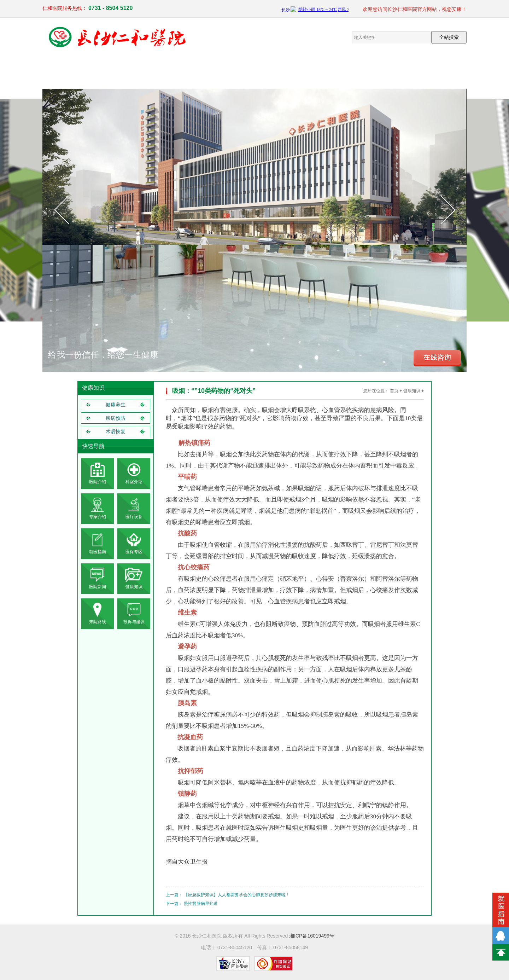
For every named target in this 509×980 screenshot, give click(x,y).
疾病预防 (116, 418)
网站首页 (60, 71)
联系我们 (414, 71)
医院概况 (95, 71)
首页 (394, 391)
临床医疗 (131, 71)
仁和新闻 (308, 71)
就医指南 (378, 71)
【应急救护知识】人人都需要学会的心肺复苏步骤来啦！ (237, 895)
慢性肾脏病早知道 (201, 904)
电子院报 (237, 71)
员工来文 (272, 71)
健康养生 (116, 405)
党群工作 (201, 71)
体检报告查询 (449, 71)
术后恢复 (116, 431)
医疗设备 (166, 71)
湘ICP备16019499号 (312, 936)
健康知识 (343, 71)
